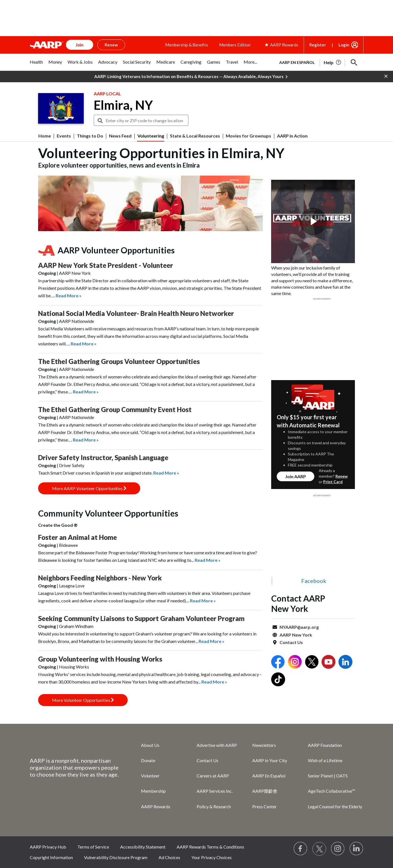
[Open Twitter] (312, 663)
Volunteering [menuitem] (151, 136)
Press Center (265, 806)
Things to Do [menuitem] (90, 136)
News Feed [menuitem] (120, 136)
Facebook (314, 581)
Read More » (69, 295)
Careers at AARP (213, 776)
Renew (342, 476)
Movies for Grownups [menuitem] (249, 136)
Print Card (333, 482)
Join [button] (80, 45)
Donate (148, 760)
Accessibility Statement (143, 847)
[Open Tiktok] (278, 680)
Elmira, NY (123, 105)
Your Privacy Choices (212, 857)
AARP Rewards (156, 806)
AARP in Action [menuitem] (292, 136)
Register (318, 45)
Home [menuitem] (45, 136)
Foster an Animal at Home (77, 537)
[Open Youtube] (328, 663)
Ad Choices (169, 857)
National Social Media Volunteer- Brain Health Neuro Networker (136, 313)
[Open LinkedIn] (345, 663)
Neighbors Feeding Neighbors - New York (100, 578)
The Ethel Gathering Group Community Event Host (115, 409)
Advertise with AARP (217, 745)
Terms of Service (93, 847)
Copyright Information (51, 857)
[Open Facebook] (278, 663)
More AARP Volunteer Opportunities (89, 488)
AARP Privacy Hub (48, 847)
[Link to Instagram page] (338, 849)
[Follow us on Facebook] (301, 849)
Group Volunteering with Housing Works (100, 659)
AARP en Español (297, 62)
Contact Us (291, 642)
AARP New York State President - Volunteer (106, 265)
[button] (354, 63)
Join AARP (296, 476)
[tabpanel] (319, 62)
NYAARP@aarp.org (299, 627)
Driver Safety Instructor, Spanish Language (103, 457)
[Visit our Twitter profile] (319, 849)
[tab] (36, 65)
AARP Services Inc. (215, 791)
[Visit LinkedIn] (357, 849)
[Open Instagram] (295, 663)
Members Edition (235, 45)
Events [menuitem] (64, 136)
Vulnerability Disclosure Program (116, 857)
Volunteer (150, 776)
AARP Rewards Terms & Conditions (210, 847)
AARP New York (296, 635)
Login (344, 45)
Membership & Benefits (187, 45)
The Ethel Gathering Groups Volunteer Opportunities (119, 361)
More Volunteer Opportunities (83, 700)
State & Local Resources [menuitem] (195, 136)
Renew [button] (111, 45)
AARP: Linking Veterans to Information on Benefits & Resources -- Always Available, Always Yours (191, 77)
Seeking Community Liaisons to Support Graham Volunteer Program (141, 618)
